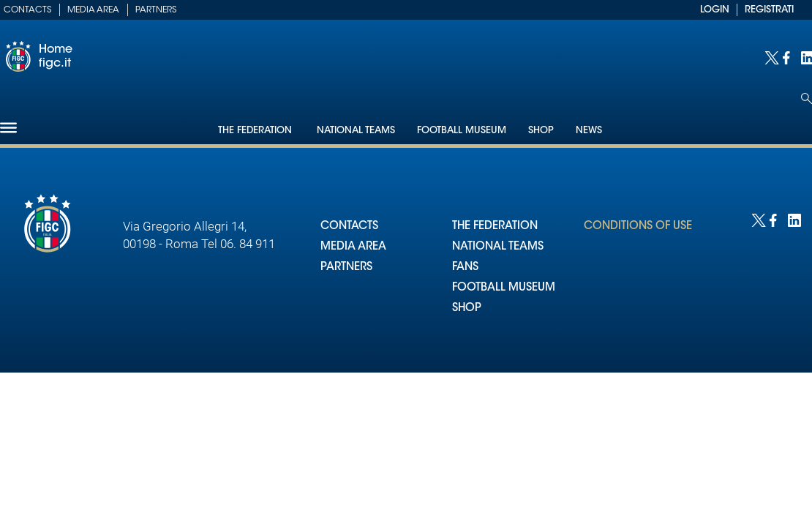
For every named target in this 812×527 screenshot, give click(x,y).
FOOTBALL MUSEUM (504, 288)
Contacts (27, 10)
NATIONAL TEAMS (498, 247)
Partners (156, 10)
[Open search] (807, 98)
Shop (541, 131)
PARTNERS (346, 268)
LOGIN (715, 10)
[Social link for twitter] (770, 57)
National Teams (356, 131)
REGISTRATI (769, 10)
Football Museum (462, 131)
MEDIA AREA (353, 247)
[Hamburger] (8, 128)
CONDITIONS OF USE (638, 227)
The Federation (256, 131)
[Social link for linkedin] (807, 57)
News (589, 131)
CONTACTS (349, 227)
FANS (465, 268)
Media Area (93, 10)
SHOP (467, 309)
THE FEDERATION (495, 227)
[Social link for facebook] (788, 57)
